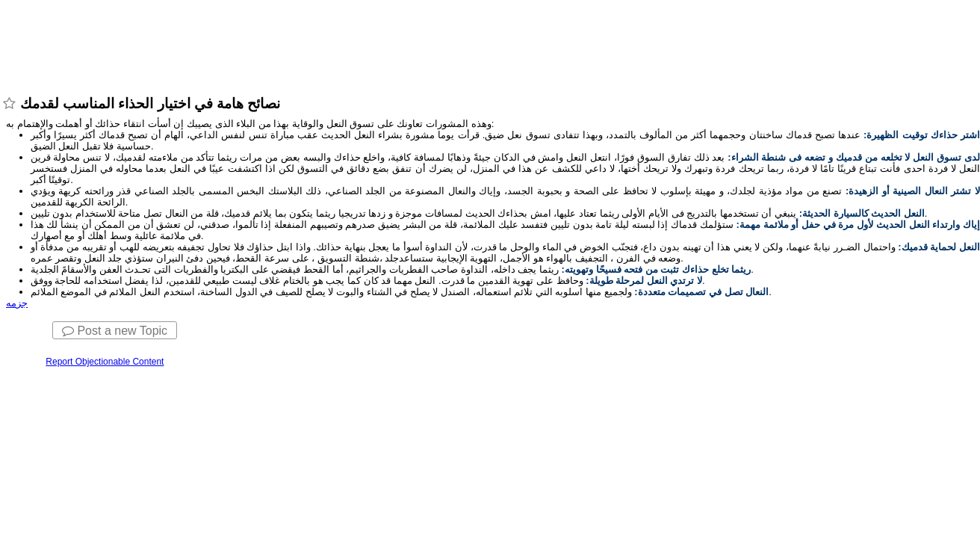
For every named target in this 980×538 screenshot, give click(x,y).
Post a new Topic (115, 331)
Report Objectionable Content (105, 362)
